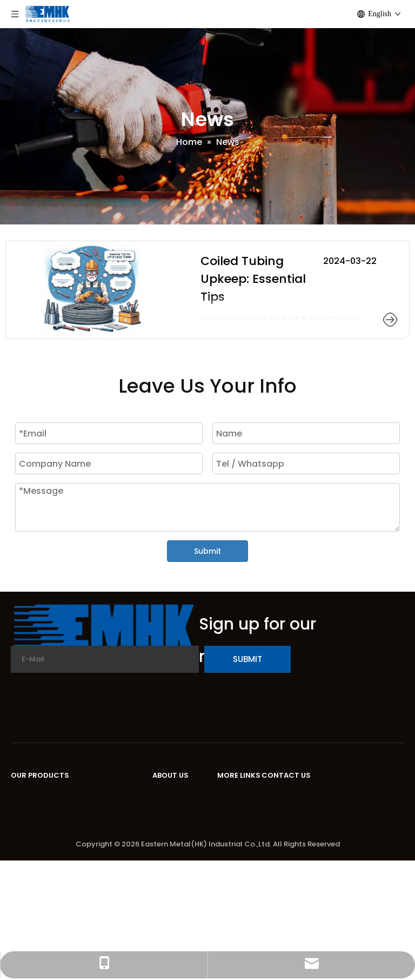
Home (230, 796)
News (164, 845)
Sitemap (236, 845)
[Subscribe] (247, 659)
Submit (207, 551)
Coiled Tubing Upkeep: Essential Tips (253, 279)
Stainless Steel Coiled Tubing (75, 796)
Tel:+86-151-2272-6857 (312, 841)
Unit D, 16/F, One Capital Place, (329, 796)
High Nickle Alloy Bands (61, 814)
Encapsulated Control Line (68, 832)
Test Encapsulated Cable (66, 899)
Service (168, 827)
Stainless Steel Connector (68, 849)
